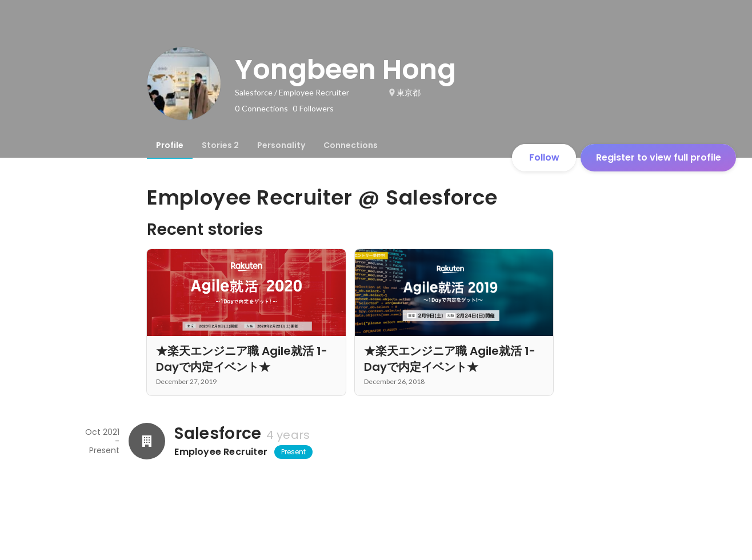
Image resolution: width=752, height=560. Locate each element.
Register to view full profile (659, 157)
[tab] (170, 145)
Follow (544, 157)
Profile (170, 145)
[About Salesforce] (147, 441)
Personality (281, 145)
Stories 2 (220, 145)
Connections (351, 145)
